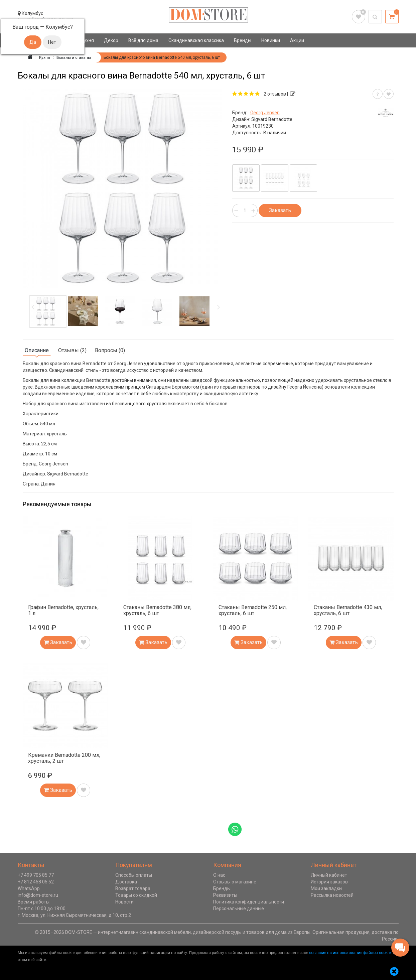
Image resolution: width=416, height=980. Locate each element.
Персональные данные (239, 908)
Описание (37, 350)
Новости (124, 902)
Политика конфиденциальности (249, 902)
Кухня (87, 40)
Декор (111, 40)
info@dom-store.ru (38, 895)
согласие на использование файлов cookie (350, 953)
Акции (297, 40)
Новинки (271, 40)
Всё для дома (143, 40)
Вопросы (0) (110, 350)
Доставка (126, 882)
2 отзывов (275, 94)
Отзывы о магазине (235, 882)
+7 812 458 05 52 (36, 882)
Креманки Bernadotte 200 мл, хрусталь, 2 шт (64, 758)
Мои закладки (326, 888)
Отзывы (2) (72, 350)
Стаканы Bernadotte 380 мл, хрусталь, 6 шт (157, 610)
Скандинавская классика (196, 40)
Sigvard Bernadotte (272, 119)
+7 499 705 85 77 (36, 875)
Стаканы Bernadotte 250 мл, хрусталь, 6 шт (253, 610)
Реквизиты (225, 895)
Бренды (243, 40)
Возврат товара (133, 888)
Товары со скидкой (136, 895)
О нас (219, 875)
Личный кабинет (329, 875)
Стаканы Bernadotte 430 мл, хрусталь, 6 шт (348, 610)
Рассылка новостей (332, 895)
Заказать (280, 210)
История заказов (329, 882)
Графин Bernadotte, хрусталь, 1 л (63, 610)
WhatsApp (29, 888)
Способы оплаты (134, 875)
